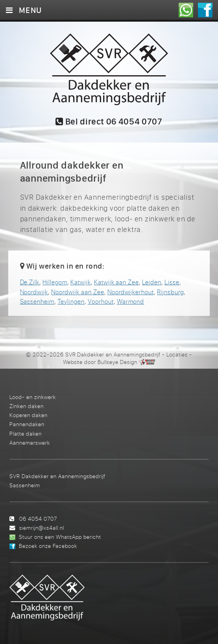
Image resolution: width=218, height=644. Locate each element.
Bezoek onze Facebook (48, 546)
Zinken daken (27, 406)
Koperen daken (29, 415)
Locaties (177, 354)
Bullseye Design (117, 362)
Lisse (172, 282)
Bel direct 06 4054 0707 (109, 122)
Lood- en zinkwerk (33, 397)
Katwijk (81, 282)
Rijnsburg (170, 292)
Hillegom (55, 282)
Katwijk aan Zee (117, 282)
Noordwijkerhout (131, 292)
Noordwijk (34, 292)
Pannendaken (27, 424)
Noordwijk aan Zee (78, 292)
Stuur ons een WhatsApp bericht (60, 537)
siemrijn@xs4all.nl (42, 528)
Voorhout (101, 301)
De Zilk (30, 282)
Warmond (131, 301)
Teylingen (71, 301)
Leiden (152, 282)
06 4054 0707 (38, 519)
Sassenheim (37, 301)
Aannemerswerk (30, 443)
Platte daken (26, 433)
